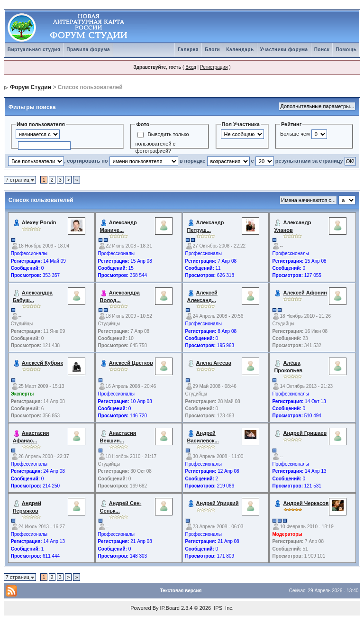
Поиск (322, 50)
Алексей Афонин (305, 293)
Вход (191, 67)
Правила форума (88, 50)
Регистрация (214, 67)
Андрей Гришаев (305, 433)
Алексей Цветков (131, 363)
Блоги (212, 50)
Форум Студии (31, 87)
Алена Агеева (214, 363)
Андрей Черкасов (306, 503)
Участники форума (284, 50)
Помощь (346, 50)
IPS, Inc (223, 608)
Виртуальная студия (34, 50)
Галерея (188, 50)
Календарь (240, 50)
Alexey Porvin (39, 222)
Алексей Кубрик (42, 363)
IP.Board (170, 608)
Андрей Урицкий (218, 503)
